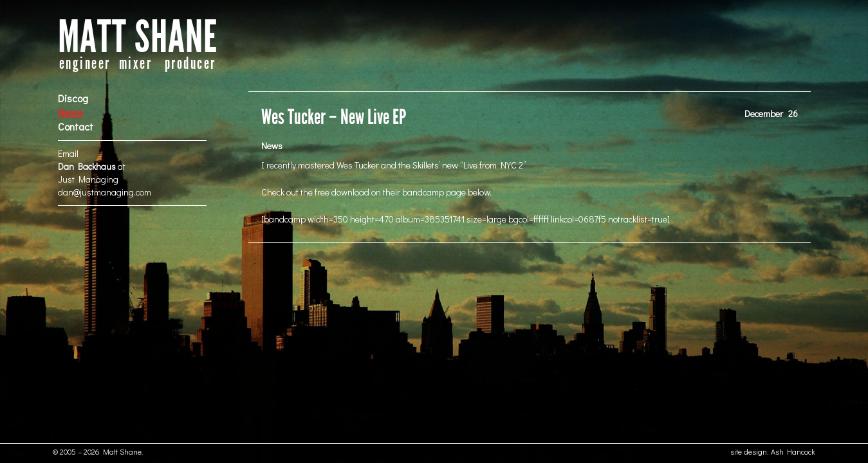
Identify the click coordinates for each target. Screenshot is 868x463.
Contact (76, 126)
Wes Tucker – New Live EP (334, 117)
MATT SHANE (138, 38)
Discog (73, 98)
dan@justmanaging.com (105, 192)
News (70, 112)
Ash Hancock (793, 451)
